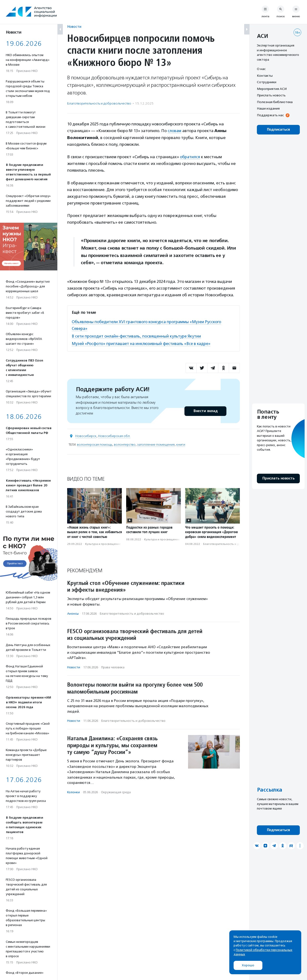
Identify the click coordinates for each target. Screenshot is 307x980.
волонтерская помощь (95, 444)
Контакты (265, 76)
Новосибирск (86, 435)
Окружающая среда (116, 791)
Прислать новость (271, 95)
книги (181, 444)
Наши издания (268, 108)
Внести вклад (205, 411)
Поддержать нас (270, 115)
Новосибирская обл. (114, 435)
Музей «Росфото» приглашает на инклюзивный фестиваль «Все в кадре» (143, 343)
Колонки (74, 791)
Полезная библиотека (275, 102)
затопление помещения (156, 444)
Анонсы (73, 613)
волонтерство (125, 444)
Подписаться (278, 130)
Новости (74, 26)
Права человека (113, 667)
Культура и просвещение (103, 543)
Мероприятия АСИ (272, 89)
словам (175, 131)
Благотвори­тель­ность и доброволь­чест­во (99, 103)
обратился (190, 157)
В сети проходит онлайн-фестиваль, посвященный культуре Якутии (138, 336)
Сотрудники (267, 82)
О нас (261, 69)
